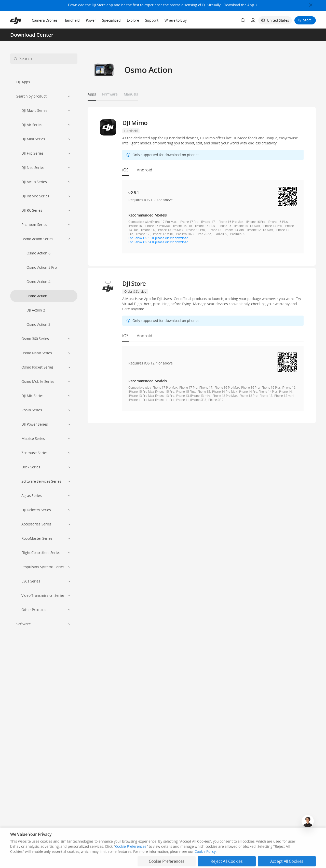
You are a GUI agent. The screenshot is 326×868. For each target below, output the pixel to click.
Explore (133, 20)
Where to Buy (176, 20)
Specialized (111, 20)
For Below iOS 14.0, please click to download (158, 242)
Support (152, 20)
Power (91, 20)
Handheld (72, 20)
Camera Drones (45, 20)
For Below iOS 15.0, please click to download (158, 238)
